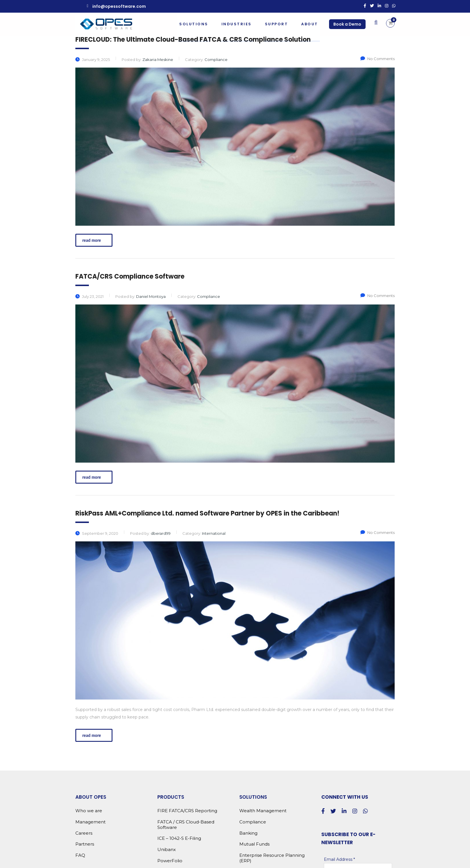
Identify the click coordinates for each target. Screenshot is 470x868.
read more (95, 241)
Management (90, 822)
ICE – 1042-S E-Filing (179, 838)
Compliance (253, 822)
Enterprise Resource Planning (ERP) (272, 858)
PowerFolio (170, 861)
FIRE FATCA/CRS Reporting (187, 811)
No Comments (378, 59)
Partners (85, 844)
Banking (248, 833)
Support (276, 24)
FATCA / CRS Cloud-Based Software (186, 825)
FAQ (80, 855)
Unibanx (167, 850)
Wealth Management (263, 811)
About (309, 24)
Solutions (193, 24)
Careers (84, 833)
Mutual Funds (254, 844)
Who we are (89, 811)
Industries (236, 24)
